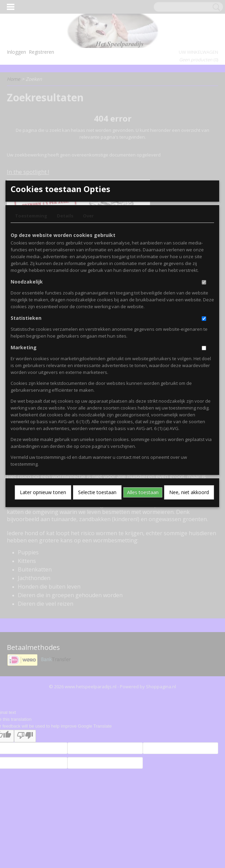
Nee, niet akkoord (189, 554)
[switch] (204, 344)
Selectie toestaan (97, 554)
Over (88, 278)
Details (65, 278)
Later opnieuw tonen (43, 554)
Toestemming (31, 278)
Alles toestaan (143, 554)
